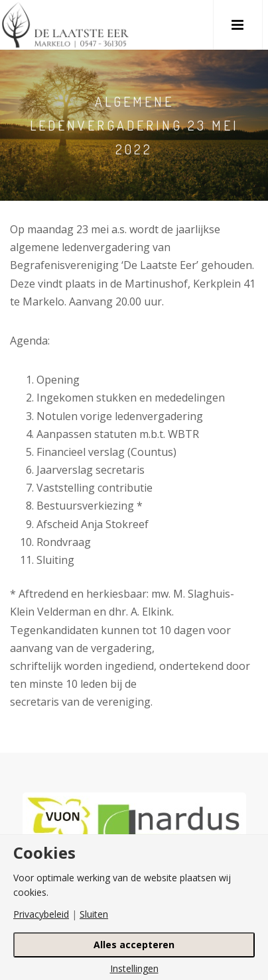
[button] (238, 25)
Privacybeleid (41, 914)
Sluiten (94, 914)
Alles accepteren (134, 945)
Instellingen (134, 969)
